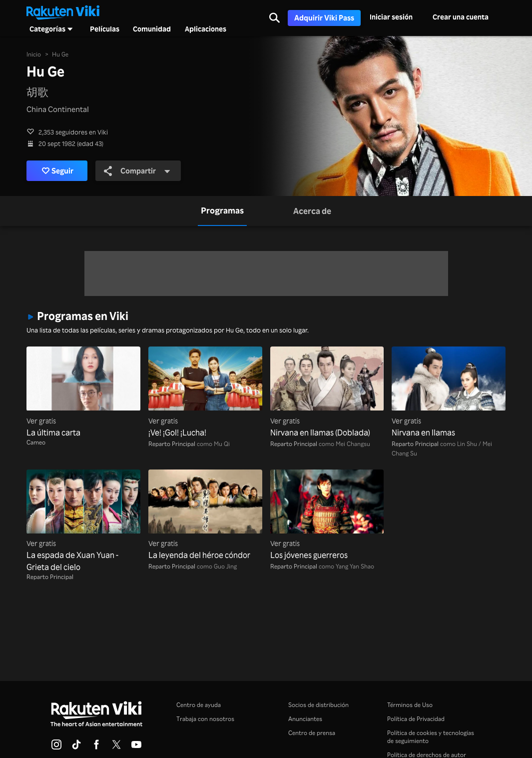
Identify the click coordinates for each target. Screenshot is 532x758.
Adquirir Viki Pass (324, 18)
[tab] (222, 211)
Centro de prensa (312, 733)
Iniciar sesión (391, 17)
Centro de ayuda (199, 705)
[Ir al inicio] (63, 11)
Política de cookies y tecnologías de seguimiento (431, 737)
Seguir (58, 171)
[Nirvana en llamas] (449, 392)
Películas (105, 29)
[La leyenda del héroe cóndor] (205, 515)
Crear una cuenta (461, 17)
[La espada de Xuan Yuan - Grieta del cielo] (83, 521)
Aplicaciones (206, 29)
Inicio (34, 54)
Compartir (138, 170)
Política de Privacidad (416, 719)
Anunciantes (305, 719)
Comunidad (152, 29)
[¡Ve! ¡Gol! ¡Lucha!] (205, 392)
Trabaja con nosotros (205, 719)
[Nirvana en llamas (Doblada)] (327, 392)
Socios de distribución (318, 705)
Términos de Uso (410, 705)
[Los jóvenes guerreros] (327, 515)
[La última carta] (83, 392)
